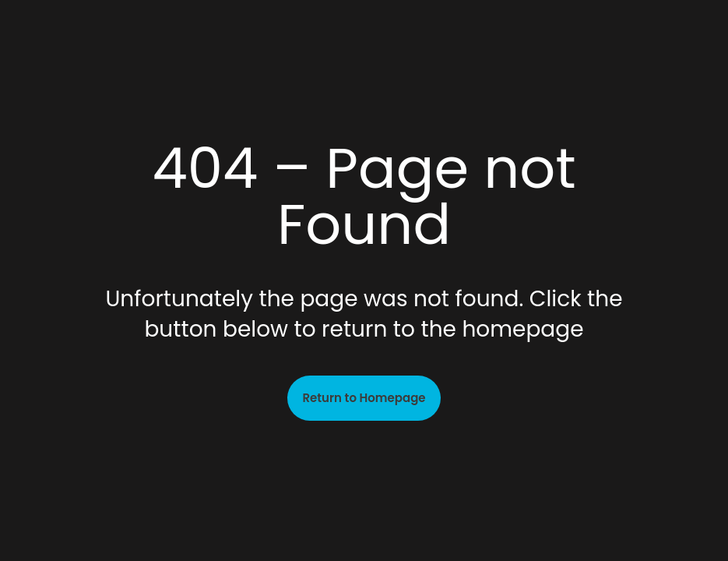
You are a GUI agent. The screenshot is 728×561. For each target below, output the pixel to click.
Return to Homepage (364, 398)
